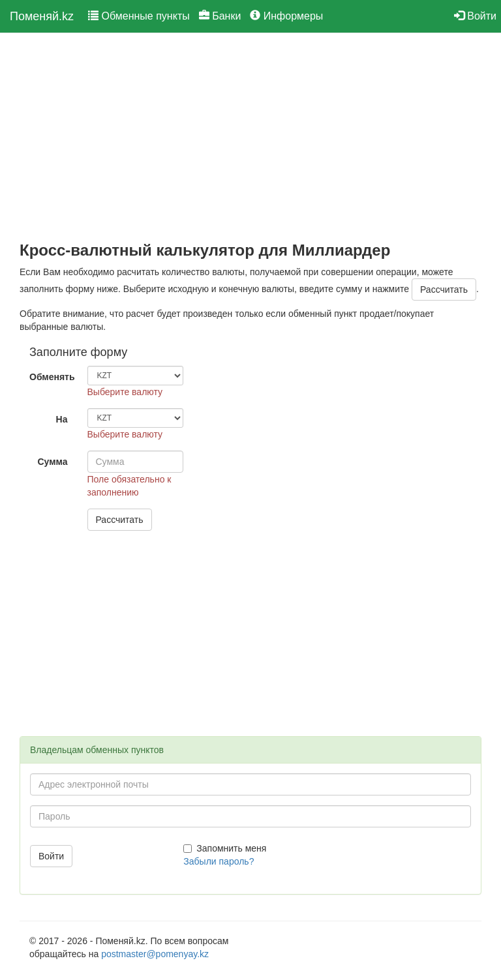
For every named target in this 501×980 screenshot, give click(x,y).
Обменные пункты (139, 16)
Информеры (286, 16)
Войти (475, 16)
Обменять (52, 377)
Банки (220, 16)
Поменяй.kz (42, 16)
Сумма (52, 462)
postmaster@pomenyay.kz (155, 954)
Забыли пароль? (219, 861)
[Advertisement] (250, 138)
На (62, 419)
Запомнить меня (225, 848)
